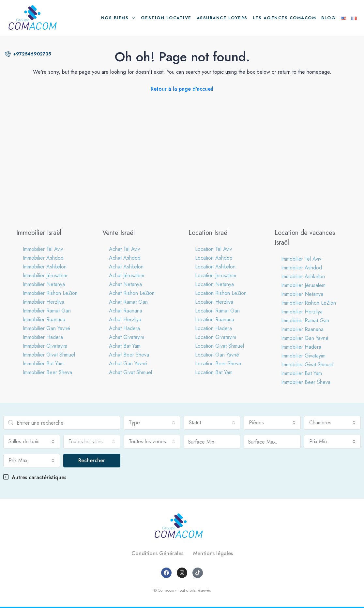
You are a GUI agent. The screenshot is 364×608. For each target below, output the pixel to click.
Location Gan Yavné (217, 355)
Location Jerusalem (216, 275)
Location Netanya (214, 284)
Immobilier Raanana (44, 319)
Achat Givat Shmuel (130, 372)
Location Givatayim (216, 337)
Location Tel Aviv (213, 249)
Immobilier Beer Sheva (47, 372)
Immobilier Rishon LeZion (50, 293)
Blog (328, 18)
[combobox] (152, 423)
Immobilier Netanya (44, 284)
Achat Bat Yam (125, 346)
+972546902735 (28, 54)
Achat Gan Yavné (128, 364)
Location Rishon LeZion (221, 293)
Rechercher (92, 460)
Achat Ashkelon (126, 267)
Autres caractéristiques (35, 477)
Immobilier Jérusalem (45, 275)
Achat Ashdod (125, 258)
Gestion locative (166, 18)
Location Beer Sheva (218, 364)
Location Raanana (215, 319)
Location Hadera (213, 328)
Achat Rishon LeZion (132, 293)
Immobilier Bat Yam (43, 364)
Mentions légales (213, 553)
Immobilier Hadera (43, 337)
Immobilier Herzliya (44, 302)
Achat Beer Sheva (129, 355)
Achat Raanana (126, 311)
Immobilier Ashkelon (45, 267)
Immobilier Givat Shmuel (49, 355)
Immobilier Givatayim (45, 346)
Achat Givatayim (127, 337)
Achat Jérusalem (127, 275)
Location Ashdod (214, 258)
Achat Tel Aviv (124, 249)
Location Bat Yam (214, 372)
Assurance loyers (222, 18)
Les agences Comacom (285, 18)
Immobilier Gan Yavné (46, 328)
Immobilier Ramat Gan (47, 311)
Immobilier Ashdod (43, 258)
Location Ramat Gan (217, 311)
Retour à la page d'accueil (182, 89)
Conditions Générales (157, 553)
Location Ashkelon (215, 267)
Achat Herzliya (125, 319)
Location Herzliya (214, 302)
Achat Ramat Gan (128, 302)
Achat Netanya (125, 284)
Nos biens (115, 18)
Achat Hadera (124, 328)
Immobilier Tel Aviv (43, 249)
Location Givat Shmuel (220, 346)
